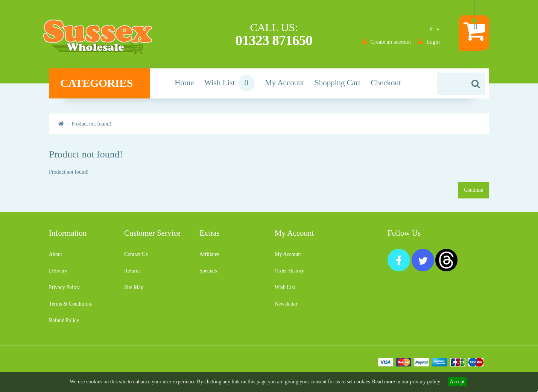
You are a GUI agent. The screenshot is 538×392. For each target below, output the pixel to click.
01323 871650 (274, 41)
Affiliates (209, 257)
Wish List (285, 290)
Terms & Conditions (70, 307)
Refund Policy (64, 323)
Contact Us (136, 257)
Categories (102, 86)
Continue (473, 193)
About (55, 257)
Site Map (134, 290)
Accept (457, 382)
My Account (288, 257)
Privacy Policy (64, 290)
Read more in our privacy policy (406, 382)
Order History (289, 274)
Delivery (58, 274)
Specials (208, 274)
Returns (132, 274)
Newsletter (286, 307)
